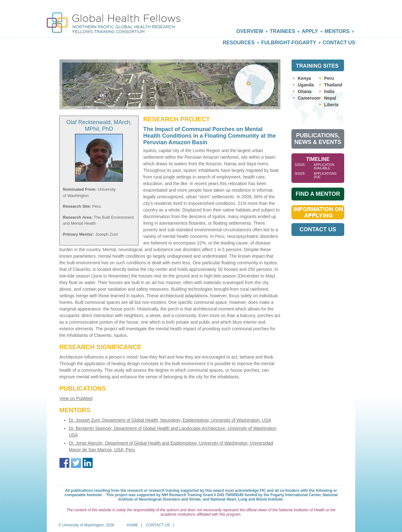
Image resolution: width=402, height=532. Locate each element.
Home (133, 525)
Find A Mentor (318, 194)
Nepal (330, 98)
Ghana (305, 91)
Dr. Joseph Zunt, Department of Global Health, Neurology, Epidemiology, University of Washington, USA (170, 420)
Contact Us (339, 43)
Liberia (331, 105)
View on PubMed (76, 398)
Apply (310, 31)
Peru (329, 78)
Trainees (282, 31)
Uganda (306, 85)
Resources (239, 43)
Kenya (304, 78)
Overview (250, 31)
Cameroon (309, 98)
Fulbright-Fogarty (288, 43)
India (329, 91)
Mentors (337, 31)
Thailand (333, 85)
